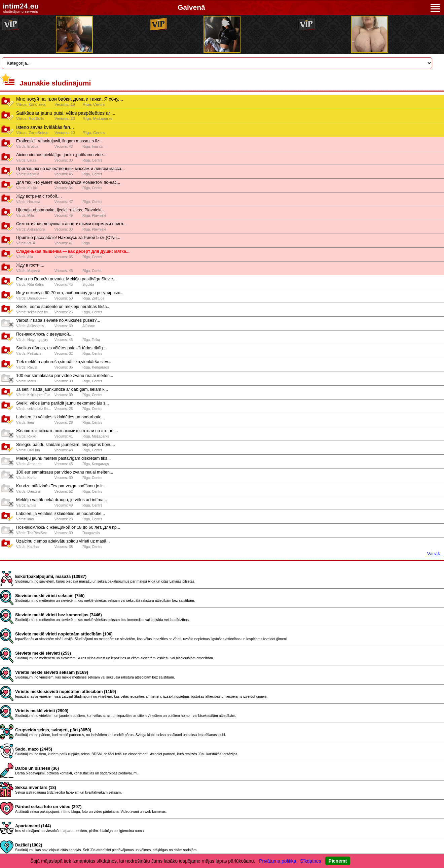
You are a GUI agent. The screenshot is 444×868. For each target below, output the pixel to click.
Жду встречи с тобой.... (39, 196)
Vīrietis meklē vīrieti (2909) (42, 711)
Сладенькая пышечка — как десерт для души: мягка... (73, 251)
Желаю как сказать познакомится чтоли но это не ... (67, 431)
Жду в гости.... (30, 265)
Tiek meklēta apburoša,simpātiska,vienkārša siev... (64, 362)
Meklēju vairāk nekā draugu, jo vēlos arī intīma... (62, 500)
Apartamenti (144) (33, 826)
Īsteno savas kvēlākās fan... (45, 127)
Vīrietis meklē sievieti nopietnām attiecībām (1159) (66, 692)
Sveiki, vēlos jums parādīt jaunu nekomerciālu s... (63, 403)
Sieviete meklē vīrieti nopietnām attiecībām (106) (64, 634)
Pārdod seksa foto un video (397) (48, 807)
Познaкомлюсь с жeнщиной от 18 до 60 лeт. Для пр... (68, 527)
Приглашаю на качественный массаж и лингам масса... (70, 169)
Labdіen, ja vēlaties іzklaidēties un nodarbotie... (61, 417)
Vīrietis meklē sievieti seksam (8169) (52, 672)
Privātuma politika (278, 861)
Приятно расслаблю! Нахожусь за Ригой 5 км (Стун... (68, 238)
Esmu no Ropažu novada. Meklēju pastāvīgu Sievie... (66, 279)
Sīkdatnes (310, 861)
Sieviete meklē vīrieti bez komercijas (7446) (59, 615)
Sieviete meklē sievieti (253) (43, 653)
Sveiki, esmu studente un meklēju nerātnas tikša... (63, 307)
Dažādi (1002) (29, 845)
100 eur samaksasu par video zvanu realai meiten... (65, 376)
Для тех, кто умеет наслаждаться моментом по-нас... (68, 182)
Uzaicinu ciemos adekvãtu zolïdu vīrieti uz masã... (63, 541)
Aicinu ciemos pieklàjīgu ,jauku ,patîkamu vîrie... (61, 155)
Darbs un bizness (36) (37, 768)
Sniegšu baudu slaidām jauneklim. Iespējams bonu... (66, 445)
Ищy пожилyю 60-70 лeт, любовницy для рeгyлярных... (70, 293)
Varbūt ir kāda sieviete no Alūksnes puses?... (58, 320)
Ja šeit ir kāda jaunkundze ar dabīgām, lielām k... (62, 389)
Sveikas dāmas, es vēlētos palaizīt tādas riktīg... (61, 348)
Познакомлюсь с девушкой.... (45, 334)
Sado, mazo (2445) (34, 749)
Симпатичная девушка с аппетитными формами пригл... (71, 224)
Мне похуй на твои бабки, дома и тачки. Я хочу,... (70, 99)
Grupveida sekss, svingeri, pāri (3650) (53, 730)
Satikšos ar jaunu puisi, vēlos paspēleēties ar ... (66, 113)
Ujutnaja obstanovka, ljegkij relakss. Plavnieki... (61, 210)
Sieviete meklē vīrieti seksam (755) (50, 596)
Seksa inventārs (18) (36, 788)
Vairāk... (436, 554)
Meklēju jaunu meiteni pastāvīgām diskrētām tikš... (63, 458)
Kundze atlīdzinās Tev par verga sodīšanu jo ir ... (62, 486)
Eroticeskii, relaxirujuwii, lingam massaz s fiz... (60, 141)
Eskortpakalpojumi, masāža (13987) (51, 577)
